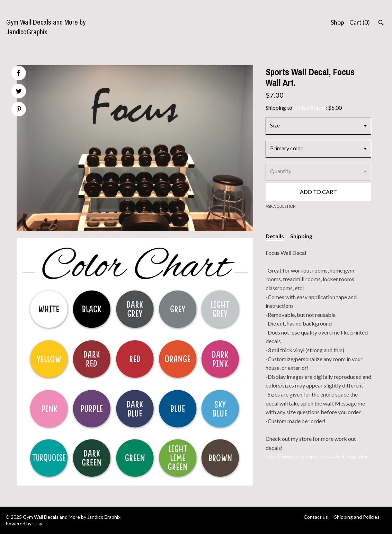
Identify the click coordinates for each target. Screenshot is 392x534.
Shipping (301, 236)
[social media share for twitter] (19, 92)
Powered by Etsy (24, 523)
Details (275, 236)
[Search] (381, 24)
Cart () (360, 22)
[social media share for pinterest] (19, 110)
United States (309, 108)
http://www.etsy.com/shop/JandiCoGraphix (317, 456)
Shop (337, 22)
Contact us (316, 517)
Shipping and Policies (357, 517)
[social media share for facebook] (18, 73)
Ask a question (281, 206)
